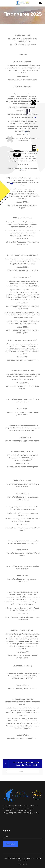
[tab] (22, 764)
